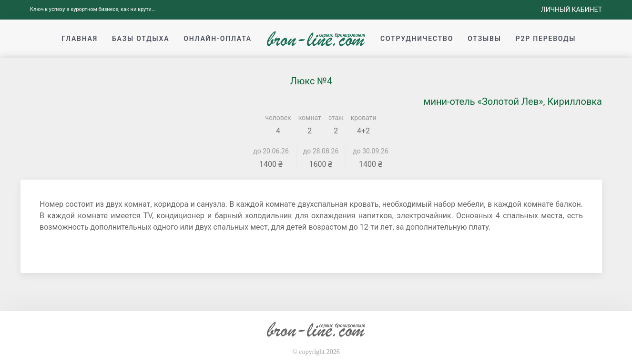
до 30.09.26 (371, 151)
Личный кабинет (571, 10)
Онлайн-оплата (218, 39)
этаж (336, 118)
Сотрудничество (417, 39)
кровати (364, 118)
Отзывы (484, 39)
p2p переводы (546, 39)
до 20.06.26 (271, 151)
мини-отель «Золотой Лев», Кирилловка (513, 101)
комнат (310, 118)
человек (278, 118)
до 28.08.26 (321, 151)
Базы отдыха (141, 39)
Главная (80, 39)
